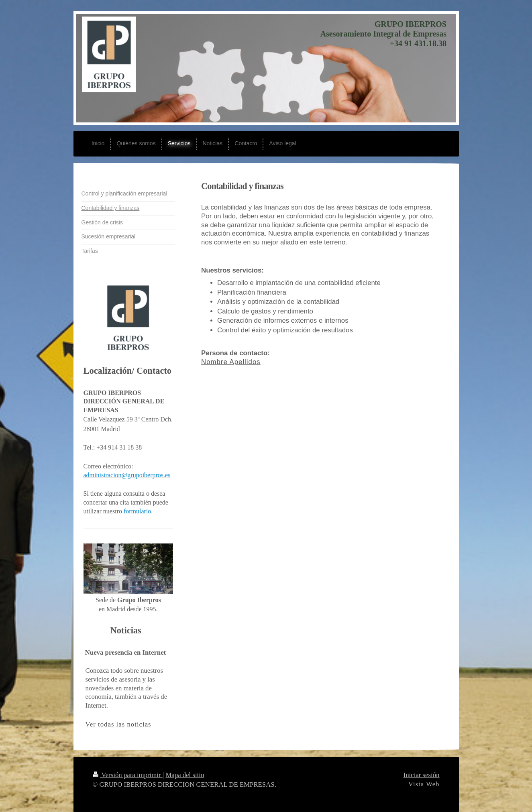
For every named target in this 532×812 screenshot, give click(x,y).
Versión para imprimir (128, 775)
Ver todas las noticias (118, 724)
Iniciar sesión (422, 775)
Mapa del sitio (185, 775)
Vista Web (424, 784)
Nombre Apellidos (231, 362)
